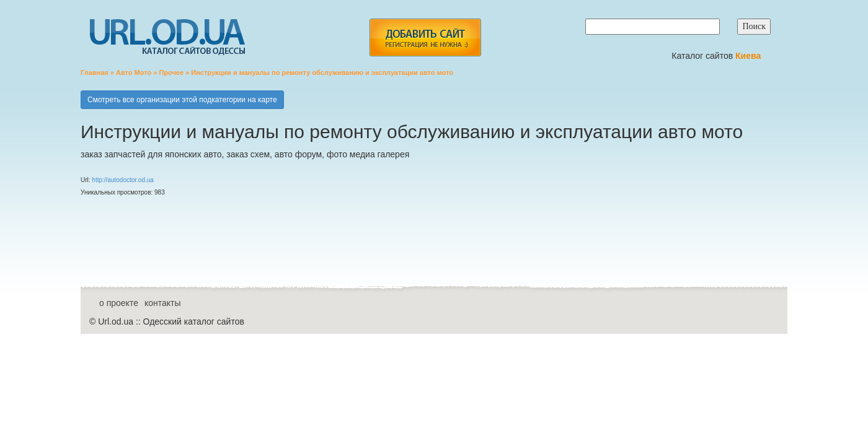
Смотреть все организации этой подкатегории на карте (182, 100)
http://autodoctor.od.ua (123, 180)
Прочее (171, 72)
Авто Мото (134, 72)
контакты (163, 303)
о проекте (119, 303)
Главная (95, 72)
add (425, 37)
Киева (749, 56)
